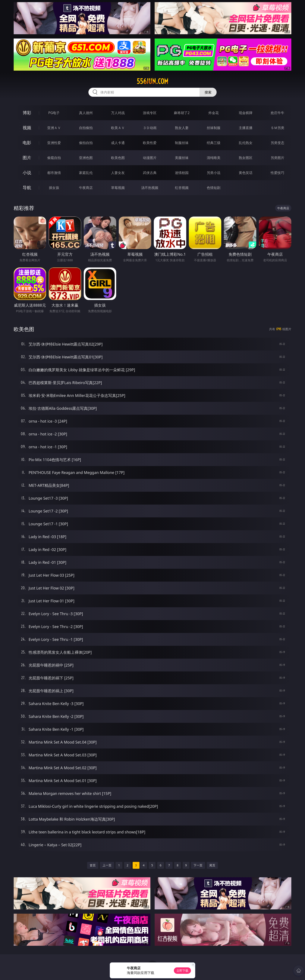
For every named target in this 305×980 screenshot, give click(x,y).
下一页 (198, 865)
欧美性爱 (150, 143)
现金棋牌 (246, 113)
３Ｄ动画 (150, 128)
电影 (27, 143)
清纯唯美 (214, 158)
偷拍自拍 (86, 143)
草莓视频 (118, 188)
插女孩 (54, 188)
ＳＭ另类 (277, 128)
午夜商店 (86, 188)
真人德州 (86, 113)
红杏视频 (182, 188)
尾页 (212, 865)
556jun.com (152, 81)
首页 (93, 865)
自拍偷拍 (86, 128)
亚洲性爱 (54, 143)
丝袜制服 (214, 128)
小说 (27, 173)
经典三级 (214, 143)
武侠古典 (150, 173)
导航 (27, 188)
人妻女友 (118, 173)
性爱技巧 (277, 173)
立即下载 (182, 970)
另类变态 (277, 143)
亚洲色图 (86, 158)
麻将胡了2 (182, 113)
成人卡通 (118, 143)
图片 (27, 158)
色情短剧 (214, 188)
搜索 (208, 92)
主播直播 (246, 128)
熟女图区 (246, 158)
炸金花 (214, 113)
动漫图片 (150, 158)
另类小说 (214, 173)
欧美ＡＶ (118, 128)
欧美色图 (118, 158)
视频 (27, 128)
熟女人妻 (182, 128)
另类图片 (277, 158)
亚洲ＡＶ (54, 128)
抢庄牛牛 (277, 113)
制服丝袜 (182, 143)
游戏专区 (150, 113)
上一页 (107, 865)
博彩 (27, 113)
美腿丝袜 (182, 158)
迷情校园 (182, 173)
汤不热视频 (150, 188)
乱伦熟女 (246, 143)
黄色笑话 (246, 173)
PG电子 (54, 113)
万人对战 (118, 113)
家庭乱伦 (86, 173)
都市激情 (54, 173)
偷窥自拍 (54, 158)
